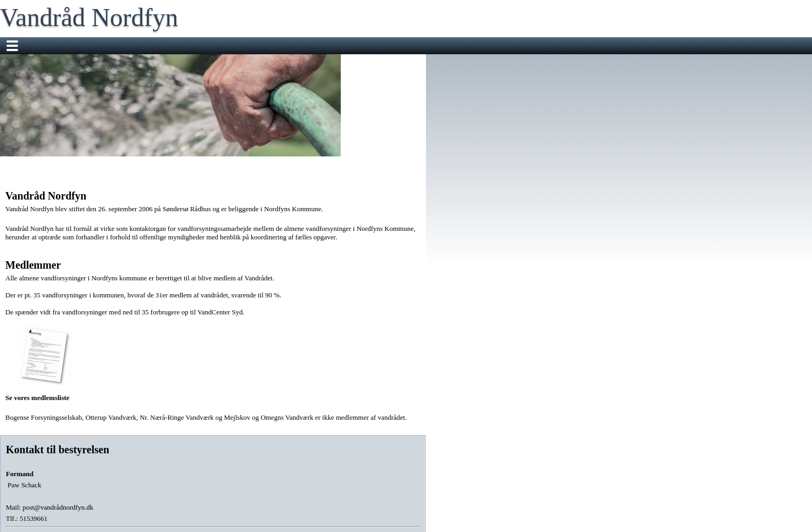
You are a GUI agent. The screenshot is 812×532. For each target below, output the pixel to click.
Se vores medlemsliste (45, 363)
